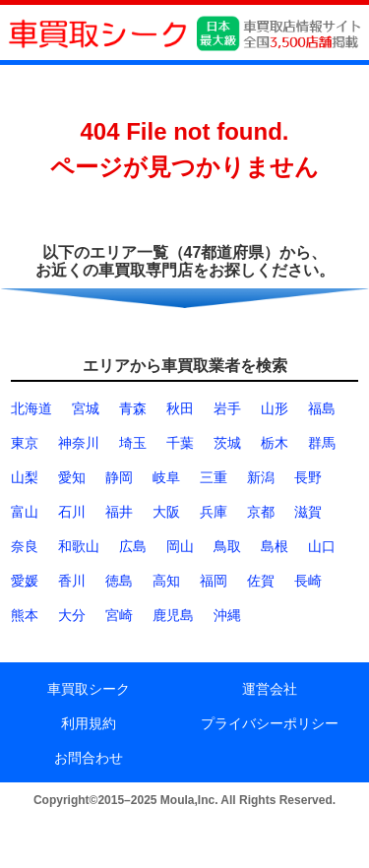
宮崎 (119, 615)
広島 (133, 546)
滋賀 (308, 512)
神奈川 (79, 443)
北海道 (31, 408)
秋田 (180, 408)
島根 (275, 546)
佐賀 (261, 581)
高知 (166, 581)
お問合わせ (89, 758)
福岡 (214, 581)
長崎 (308, 581)
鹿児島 (173, 615)
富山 (25, 512)
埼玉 (133, 443)
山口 (322, 546)
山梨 (25, 477)
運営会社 (270, 689)
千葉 (180, 443)
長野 (308, 477)
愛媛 (25, 581)
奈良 (25, 546)
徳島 (119, 581)
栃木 (275, 443)
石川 (72, 512)
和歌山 (79, 546)
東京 (25, 443)
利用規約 (89, 723)
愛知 (72, 477)
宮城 (86, 408)
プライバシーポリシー (270, 723)
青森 (133, 408)
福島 (322, 408)
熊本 (25, 615)
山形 (275, 408)
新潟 (261, 477)
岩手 (227, 408)
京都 (261, 512)
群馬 (322, 443)
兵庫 (214, 512)
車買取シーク (89, 689)
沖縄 (227, 615)
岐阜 (166, 477)
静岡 (119, 477)
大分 (72, 615)
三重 (214, 477)
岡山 (180, 546)
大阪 (166, 512)
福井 (119, 512)
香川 (72, 581)
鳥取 (227, 546)
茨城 (227, 443)
